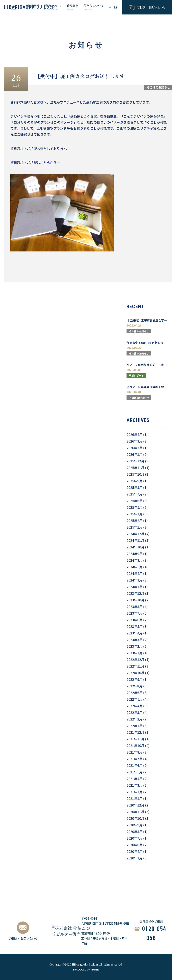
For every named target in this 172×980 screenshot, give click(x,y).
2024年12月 (135, 534)
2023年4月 (134, 633)
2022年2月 (134, 719)
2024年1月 (134, 587)
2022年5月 (134, 699)
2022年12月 (135, 659)
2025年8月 (134, 487)
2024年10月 (135, 547)
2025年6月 (134, 501)
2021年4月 (134, 779)
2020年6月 (134, 845)
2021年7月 (134, 759)
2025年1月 (134, 527)
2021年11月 (135, 739)
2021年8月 (134, 752)
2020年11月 (135, 812)
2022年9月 (134, 679)
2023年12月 (135, 593)
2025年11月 (135, 468)
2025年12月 (135, 461)
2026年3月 (134, 441)
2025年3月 (134, 514)
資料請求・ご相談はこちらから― (35, 163)
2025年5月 (134, 507)
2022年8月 (134, 686)
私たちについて (94, 7)
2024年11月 (135, 540)
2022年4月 (134, 706)
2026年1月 (134, 454)
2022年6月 (134, 693)
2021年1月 (134, 798)
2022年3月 (134, 712)
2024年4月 (134, 573)
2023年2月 (134, 646)
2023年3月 (134, 640)
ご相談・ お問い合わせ (23, 931)
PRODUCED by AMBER (86, 970)
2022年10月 (135, 673)
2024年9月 (134, 554)
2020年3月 (134, 858)
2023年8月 (134, 607)
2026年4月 (134, 434)
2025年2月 (134, 521)
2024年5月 (134, 567)
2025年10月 (135, 474)
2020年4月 (134, 851)
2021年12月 (135, 732)
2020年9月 (134, 825)
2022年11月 (135, 666)
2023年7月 (134, 613)
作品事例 (73, 7)
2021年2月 (134, 792)
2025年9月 (134, 481)
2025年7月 (134, 494)
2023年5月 (134, 626)
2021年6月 (134, 765)
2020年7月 (134, 838)
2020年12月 (135, 805)
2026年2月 (134, 448)
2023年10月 (135, 600)
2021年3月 (134, 785)
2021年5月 (134, 772)
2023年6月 (134, 620)
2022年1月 (134, 726)
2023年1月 (134, 653)
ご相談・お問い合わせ (147, 7)
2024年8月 (134, 560)
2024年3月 (134, 580)
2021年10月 (135, 745)
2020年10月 (135, 818)
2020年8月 (134, 832)
